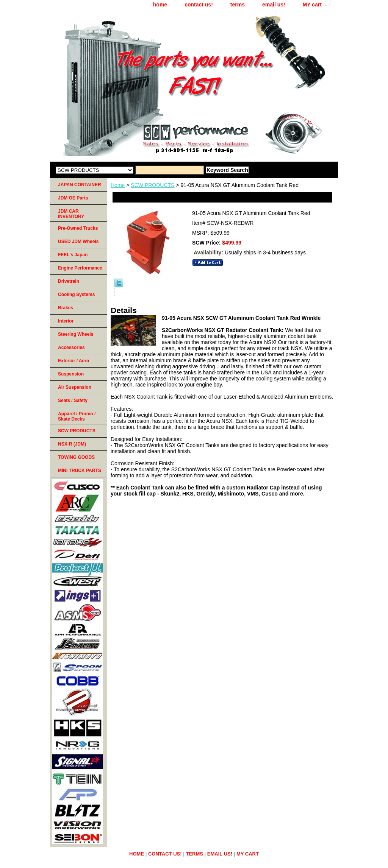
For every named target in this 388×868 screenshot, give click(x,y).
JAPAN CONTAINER (80, 185)
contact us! (199, 5)
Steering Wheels (76, 334)
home (160, 5)
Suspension (71, 374)
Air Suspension (75, 387)
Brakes (66, 308)
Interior (66, 321)
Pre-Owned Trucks (78, 228)
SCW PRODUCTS (153, 185)
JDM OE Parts (73, 198)
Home (118, 185)
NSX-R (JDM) (72, 444)
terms (238, 5)
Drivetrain (69, 281)
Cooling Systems (76, 295)
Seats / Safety (73, 400)
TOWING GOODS (76, 457)
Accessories (71, 348)
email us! (274, 5)
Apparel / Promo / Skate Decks (77, 416)
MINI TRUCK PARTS (80, 471)
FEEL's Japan (73, 255)
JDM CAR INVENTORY (71, 214)
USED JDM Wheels (78, 242)
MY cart (312, 5)
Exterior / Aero (74, 361)
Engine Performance (80, 268)
